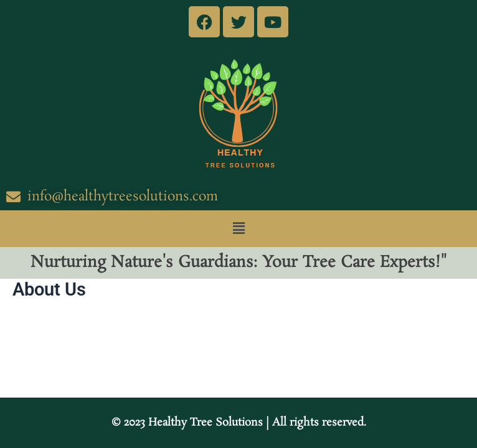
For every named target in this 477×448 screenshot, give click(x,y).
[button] (238, 228)
